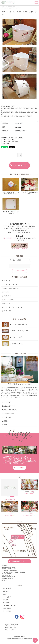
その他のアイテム (7, 303)
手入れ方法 (6, 603)
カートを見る (7, 238)
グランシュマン (7, 311)
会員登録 (5, 421)
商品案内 (6, 600)
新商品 (5, 594)
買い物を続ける (6, 144)
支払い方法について (10, 626)
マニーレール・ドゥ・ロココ (13, 7)
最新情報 (6, 591)
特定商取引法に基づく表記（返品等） (13, 138)
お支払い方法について (9, 406)
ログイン (5, 425)
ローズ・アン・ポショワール (11, 288)
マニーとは (20, 468)
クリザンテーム (7, 296)
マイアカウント (7, 417)
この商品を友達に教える (9, 140)
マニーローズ (6, 281)
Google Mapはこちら (18, 561)
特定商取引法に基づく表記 (12, 624)
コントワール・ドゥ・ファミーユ (12, 307)
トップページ (7, 588)
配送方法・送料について (9, 410)
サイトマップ (6, 402)
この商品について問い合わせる (11, 142)
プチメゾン (5, 292)
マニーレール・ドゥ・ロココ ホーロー (11, 8)
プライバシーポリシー (10, 630)
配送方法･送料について (11, 628)
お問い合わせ (7, 608)
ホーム (3, 7)
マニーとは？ (7, 597)
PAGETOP (35, 640)
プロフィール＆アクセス (10, 605)
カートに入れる (20, 165)
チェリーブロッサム (8, 300)
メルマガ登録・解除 (8, 413)
